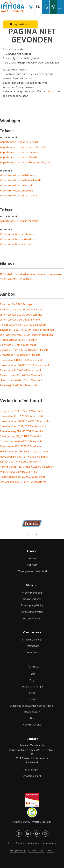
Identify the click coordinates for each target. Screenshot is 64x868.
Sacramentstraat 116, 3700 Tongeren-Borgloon (27, 330)
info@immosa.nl (32, 776)
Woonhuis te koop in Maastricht (19, 196)
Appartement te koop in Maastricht (21, 157)
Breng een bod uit (20, 24)
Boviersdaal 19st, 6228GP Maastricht (22, 416)
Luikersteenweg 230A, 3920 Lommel (21, 315)
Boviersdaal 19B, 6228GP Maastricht (21, 360)
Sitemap (20, 843)
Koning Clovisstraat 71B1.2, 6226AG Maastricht (27, 467)
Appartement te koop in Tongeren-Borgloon (26, 162)
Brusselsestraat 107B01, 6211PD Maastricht (25, 365)
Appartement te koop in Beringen (19, 142)
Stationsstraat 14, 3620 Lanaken (19, 340)
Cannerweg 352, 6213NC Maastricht (21, 370)
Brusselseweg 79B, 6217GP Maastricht (22, 431)
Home (10, 843)
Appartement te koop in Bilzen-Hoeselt (23, 147)
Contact (51, 851)
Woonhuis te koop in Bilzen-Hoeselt (20, 180)
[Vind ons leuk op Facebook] (19, 834)
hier (49, 91)
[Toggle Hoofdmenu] (60, 7)
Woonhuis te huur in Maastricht (18, 239)
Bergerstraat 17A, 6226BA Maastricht (22, 411)
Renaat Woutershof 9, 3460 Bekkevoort (23, 325)
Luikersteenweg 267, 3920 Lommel (20, 320)
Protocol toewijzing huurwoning (41, 843)
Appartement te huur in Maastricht (20, 221)
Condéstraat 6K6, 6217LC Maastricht (21, 442)
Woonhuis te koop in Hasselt (16, 186)
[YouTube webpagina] (37, 834)
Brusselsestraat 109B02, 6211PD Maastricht (25, 421)
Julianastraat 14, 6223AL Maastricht (21, 462)
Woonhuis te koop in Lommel (17, 191)
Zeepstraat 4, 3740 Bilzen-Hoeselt (20, 355)
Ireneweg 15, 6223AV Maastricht (19, 385)
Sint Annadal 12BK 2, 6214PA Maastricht (23, 482)
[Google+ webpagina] (45, 834)
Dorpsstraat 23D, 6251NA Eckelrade (20, 446)
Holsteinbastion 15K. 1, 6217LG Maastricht (24, 452)
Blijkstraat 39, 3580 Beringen (16, 304)
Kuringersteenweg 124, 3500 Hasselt (21, 310)
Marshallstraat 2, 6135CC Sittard (19, 472)
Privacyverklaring (18, 851)
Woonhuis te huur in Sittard (16, 244)
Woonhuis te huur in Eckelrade (17, 234)
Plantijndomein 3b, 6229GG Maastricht (23, 477)
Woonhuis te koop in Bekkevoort (19, 175)
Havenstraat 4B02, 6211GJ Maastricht (22, 380)
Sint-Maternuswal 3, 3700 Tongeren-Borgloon (26, 335)
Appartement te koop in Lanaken (19, 152)
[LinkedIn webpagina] (28, 834)
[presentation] (28, 534)
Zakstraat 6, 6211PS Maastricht (18, 345)
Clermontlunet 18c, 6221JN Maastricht (22, 375)
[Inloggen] (31, 7)
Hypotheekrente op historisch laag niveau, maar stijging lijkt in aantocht (31, 277)
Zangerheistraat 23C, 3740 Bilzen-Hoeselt (24, 350)
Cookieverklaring (36, 851)
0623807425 (32, 770)
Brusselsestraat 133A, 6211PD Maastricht (23, 426)
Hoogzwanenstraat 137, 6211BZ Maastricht (25, 457)
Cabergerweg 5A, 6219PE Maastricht (21, 436)
